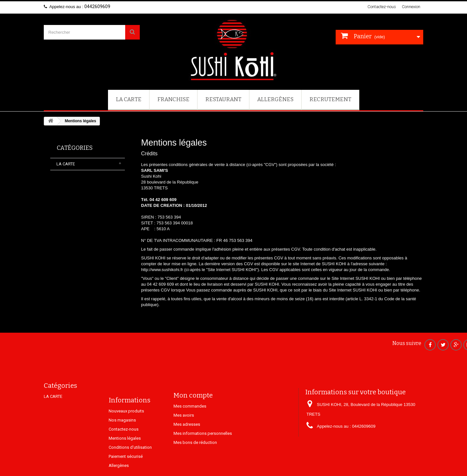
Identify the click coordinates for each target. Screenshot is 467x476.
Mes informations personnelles (203, 446)
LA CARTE (129, 99)
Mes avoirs (184, 428)
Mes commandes (190, 419)
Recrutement (330, 99)
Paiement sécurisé (126, 473)
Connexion (411, 7)
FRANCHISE (173, 99)
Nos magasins (122, 437)
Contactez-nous (382, 7)
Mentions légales (125, 455)
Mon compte (193, 408)
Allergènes (275, 99)
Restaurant (223, 99)
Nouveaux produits (126, 428)
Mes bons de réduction (195, 455)
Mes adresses (187, 437)
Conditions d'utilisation (130, 464)
